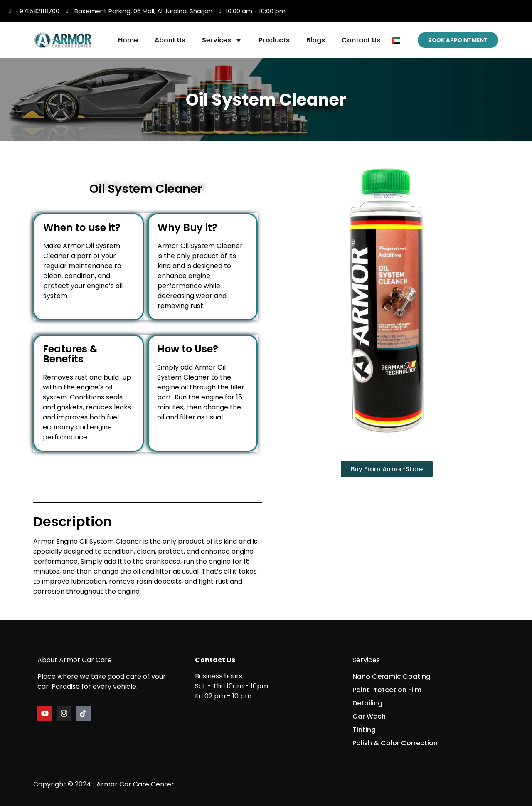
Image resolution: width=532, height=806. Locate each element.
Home (128, 40)
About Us (170, 40)
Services (222, 40)
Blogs (316, 40)
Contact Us (361, 40)
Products (274, 40)
